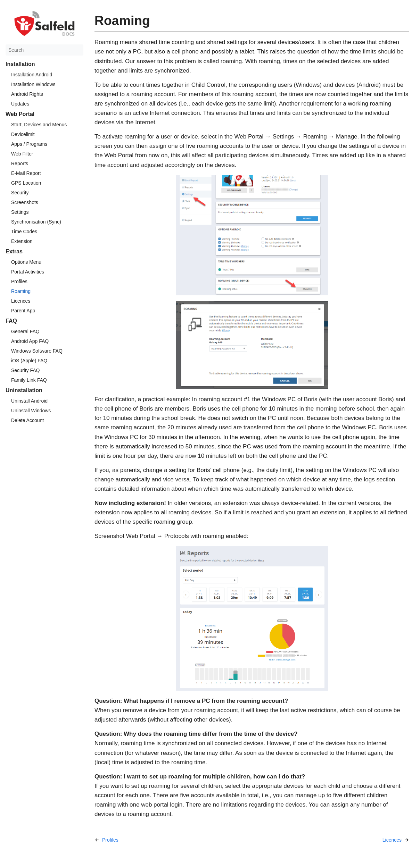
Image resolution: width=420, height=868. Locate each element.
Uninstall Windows (31, 411)
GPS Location (26, 183)
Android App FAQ (30, 341)
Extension (22, 241)
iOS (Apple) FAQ (29, 361)
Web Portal (20, 114)
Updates (20, 104)
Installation (20, 64)
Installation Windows (33, 84)
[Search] (44, 50)
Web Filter (22, 154)
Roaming (21, 291)
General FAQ (25, 331)
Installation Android (32, 75)
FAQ (11, 321)
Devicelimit (23, 134)
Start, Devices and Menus (39, 125)
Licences (21, 301)
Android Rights (27, 94)
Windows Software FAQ (37, 351)
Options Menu (26, 262)
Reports (20, 163)
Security (20, 193)
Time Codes (24, 231)
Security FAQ (25, 370)
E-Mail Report (26, 173)
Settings (20, 212)
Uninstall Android (29, 401)
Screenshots (25, 202)
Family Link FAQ (29, 380)
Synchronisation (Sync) (36, 222)
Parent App (23, 311)
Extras (14, 251)
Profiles (19, 281)
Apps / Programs (29, 144)
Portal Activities (28, 272)
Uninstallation (24, 390)
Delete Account (27, 420)
